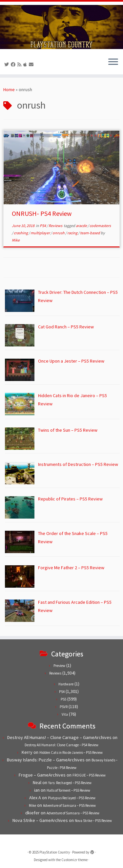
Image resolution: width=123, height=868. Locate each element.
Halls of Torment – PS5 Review (68, 790)
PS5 (63, 699)
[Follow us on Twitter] (8, 64)
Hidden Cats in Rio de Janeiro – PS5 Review (71, 753)
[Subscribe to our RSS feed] (20, 64)
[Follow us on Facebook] (14, 64)
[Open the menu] (113, 63)
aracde (82, 226)
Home (9, 89)
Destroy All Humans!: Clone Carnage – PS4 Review (61, 745)
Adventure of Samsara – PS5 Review (69, 805)
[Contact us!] (32, 64)
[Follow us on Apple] (26, 64)
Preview (59, 666)
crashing (21, 233)
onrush (59, 233)
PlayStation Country (55, 852)
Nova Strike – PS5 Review (93, 821)
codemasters (100, 226)
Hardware (66, 684)
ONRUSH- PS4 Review (42, 213)
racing (73, 233)
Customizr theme (74, 860)
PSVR (64, 707)
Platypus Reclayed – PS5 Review (72, 798)
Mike (16, 240)
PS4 (43, 226)
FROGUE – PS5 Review (89, 775)
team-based (90, 233)
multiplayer (41, 233)
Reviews (56, 226)
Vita (65, 714)
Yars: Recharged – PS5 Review (70, 783)
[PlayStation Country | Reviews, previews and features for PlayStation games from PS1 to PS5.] (61, 27)
